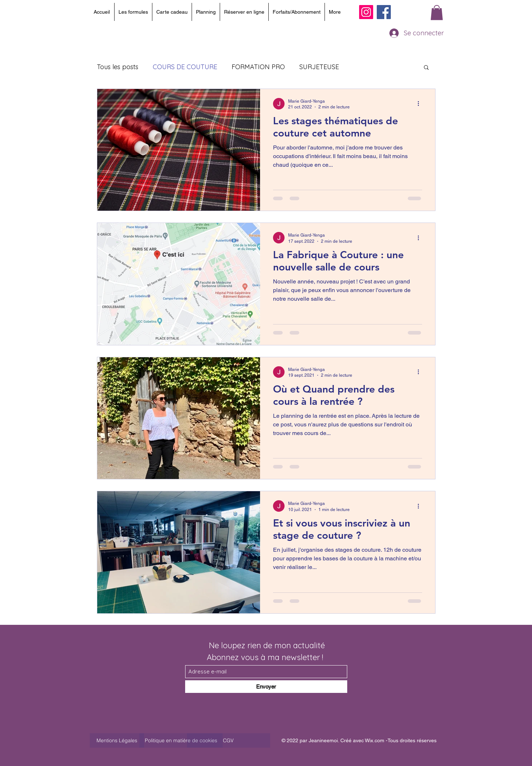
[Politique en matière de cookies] (181, 740)
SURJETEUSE (319, 67)
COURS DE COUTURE (185, 67)
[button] (437, 13)
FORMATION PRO (258, 67)
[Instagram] (366, 12)
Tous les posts (118, 67)
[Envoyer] (266, 687)
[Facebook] (384, 12)
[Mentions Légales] (117, 740)
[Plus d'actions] (421, 104)
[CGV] (229, 740)
